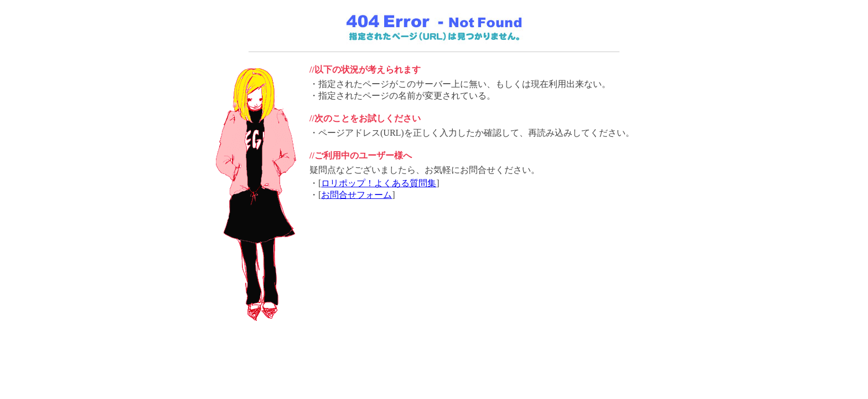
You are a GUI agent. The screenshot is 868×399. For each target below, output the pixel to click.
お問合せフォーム (356, 195)
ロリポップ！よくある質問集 (379, 183)
